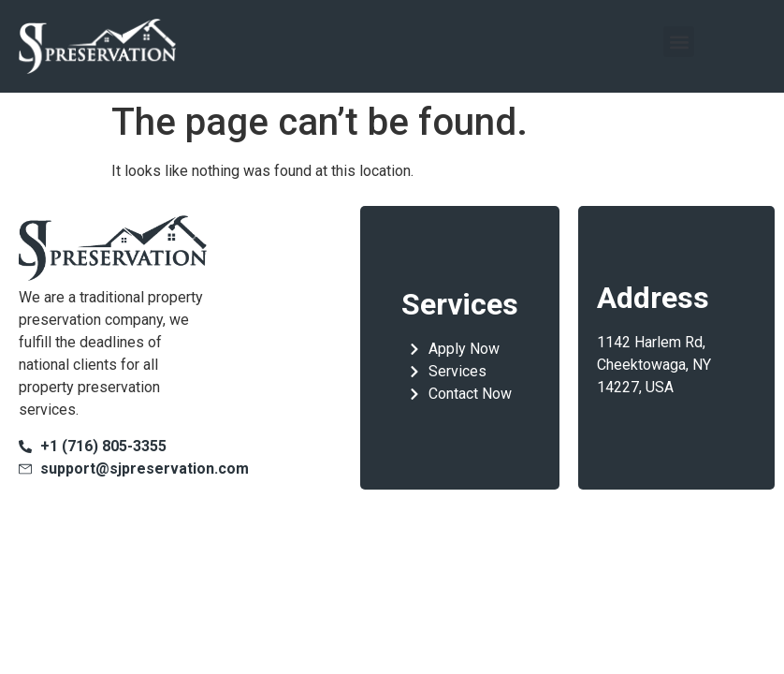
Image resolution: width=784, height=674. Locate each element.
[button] (679, 42)
